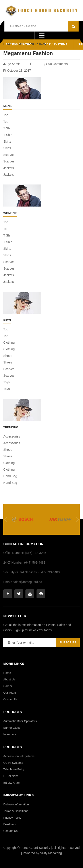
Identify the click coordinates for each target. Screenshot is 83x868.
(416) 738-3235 (35, 553)
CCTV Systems (56, 44)
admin (16, 64)
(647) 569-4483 (35, 563)
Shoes (8, 356)
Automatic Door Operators (20, 721)
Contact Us (10, 699)
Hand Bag (10, 476)
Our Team (10, 693)
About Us (9, 679)
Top (6, 115)
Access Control (19, 44)
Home (7, 673)
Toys (7, 382)
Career (8, 686)
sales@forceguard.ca (27, 582)
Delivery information (16, 804)
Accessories (12, 436)
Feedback (10, 824)
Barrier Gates (12, 728)
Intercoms (10, 734)
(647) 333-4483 (49, 572)
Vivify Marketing (51, 853)
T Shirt (8, 128)
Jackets (9, 168)
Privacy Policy (12, 818)
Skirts (7, 142)
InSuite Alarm (12, 783)
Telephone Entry (14, 769)
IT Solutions (11, 776)
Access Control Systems (19, 756)
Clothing (9, 343)
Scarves (9, 155)
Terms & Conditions (16, 811)
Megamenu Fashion (28, 53)
